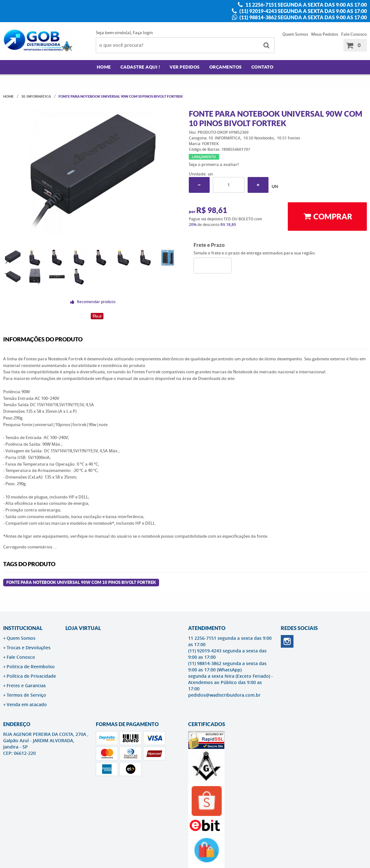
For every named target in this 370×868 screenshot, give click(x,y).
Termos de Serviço (26, 695)
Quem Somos (295, 34)
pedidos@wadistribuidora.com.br (224, 695)
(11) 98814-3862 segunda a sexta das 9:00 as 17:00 (303, 17)
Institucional (23, 628)
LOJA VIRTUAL (83, 628)
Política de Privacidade (31, 676)
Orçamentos (226, 67)
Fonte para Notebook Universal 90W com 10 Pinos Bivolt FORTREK (81, 582)
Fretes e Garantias (26, 685)
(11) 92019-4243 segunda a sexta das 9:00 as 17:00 (303, 11)
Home (104, 67)
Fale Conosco (354, 34)
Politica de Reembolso (31, 666)
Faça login (143, 33)
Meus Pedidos (325, 34)
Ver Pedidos (185, 67)
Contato (262, 67)
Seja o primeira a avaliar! (214, 164)
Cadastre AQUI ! (140, 67)
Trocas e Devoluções (29, 648)
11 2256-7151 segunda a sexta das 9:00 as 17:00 (306, 5)
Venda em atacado (27, 704)
